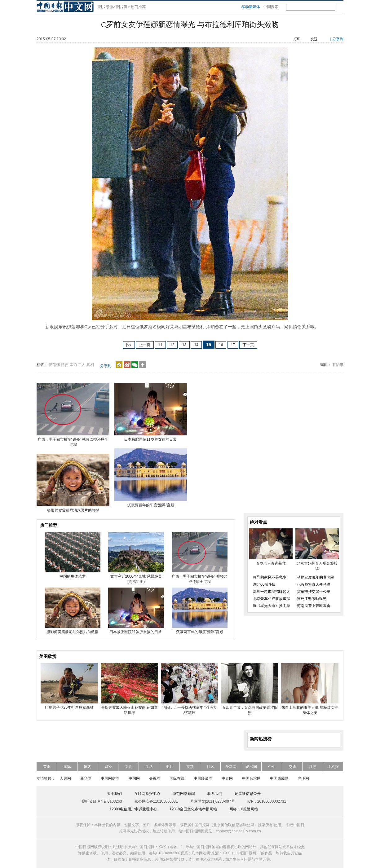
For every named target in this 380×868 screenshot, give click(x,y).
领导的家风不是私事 (270, 577)
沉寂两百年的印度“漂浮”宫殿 (151, 505)
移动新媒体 (251, 7)
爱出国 (251, 767)
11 (160, 345)
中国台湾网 (251, 778)
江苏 (313, 767)
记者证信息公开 (248, 794)
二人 (82, 365)
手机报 (333, 767)
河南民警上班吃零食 (314, 606)
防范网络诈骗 (184, 794)
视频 (190, 767)
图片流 (122, 7)
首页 (47, 767)
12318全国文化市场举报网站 (193, 809)
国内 (88, 767)
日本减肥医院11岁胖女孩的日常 (151, 439)
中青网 (227, 778)
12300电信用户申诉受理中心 (133, 809)
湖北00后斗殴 (264, 584)
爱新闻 (231, 767)
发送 (314, 39)
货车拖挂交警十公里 (314, 592)
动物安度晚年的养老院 (316, 577)
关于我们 (114, 794)
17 (233, 345)
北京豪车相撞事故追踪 (272, 599)
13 (184, 345)
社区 (210, 767)
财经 (108, 767)
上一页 (145, 345)
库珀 (73, 365)
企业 (272, 767)
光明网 (303, 778)
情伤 (65, 365)
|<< (129, 345)
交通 (292, 767)
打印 (297, 39)
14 (196, 345)
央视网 (155, 778)
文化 (129, 767)
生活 (149, 767)
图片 (170, 767)
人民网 (65, 778)
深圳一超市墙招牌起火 (272, 592)
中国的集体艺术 (73, 576)
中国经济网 (203, 778)
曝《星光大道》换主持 (272, 606)
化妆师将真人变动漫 (314, 584)
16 (221, 345)
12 (172, 345)
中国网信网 (110, 778)
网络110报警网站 (244, 809)
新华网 (86, 778)
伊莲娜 (54, 365)
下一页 (248, 345)
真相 (90, 365)
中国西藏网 (279, 778)
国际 (67, 767)
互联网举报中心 (147, 794)
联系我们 (215, 794)
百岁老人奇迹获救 (271, 563)
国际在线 (177, 778)
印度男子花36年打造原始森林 (69, 707)
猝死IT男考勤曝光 (312, 599)
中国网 (134, 778)
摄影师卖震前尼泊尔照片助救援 (73, 510)
